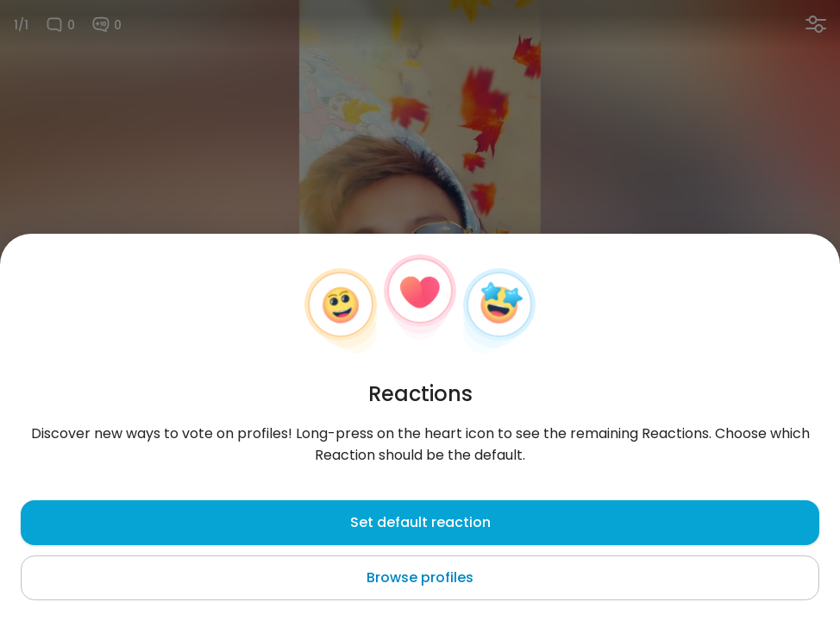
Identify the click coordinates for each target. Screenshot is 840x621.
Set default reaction (420, 522)
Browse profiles (420, 577)
